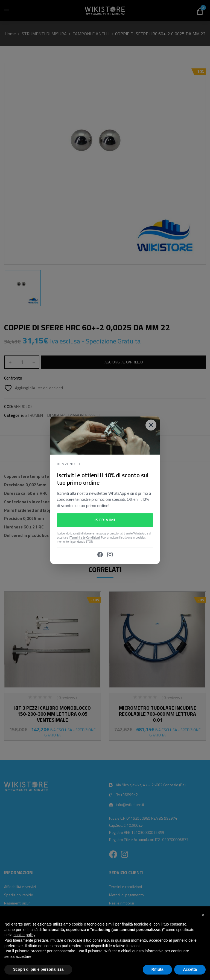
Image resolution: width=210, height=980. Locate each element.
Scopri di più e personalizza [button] (38, 969)
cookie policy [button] (24, 935)
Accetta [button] (190, 969)
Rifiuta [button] (157, 969)
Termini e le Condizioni (85, 537)
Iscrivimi (105, 520)
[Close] (151, 425)
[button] (203, 915)
